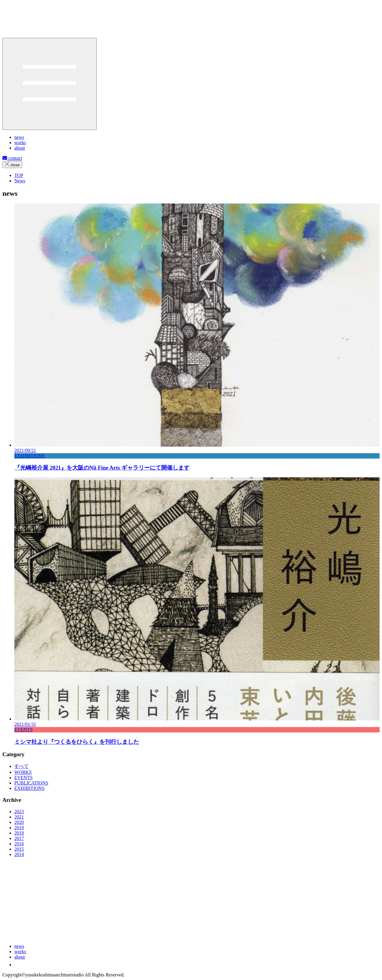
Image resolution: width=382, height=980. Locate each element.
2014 (19, 854)
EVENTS (23, 778)
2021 (19, 817)
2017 (19, 838)
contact (12, 158)
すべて (21, 766)
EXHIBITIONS (29, 788)
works (20, 952)
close (12, 164)
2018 (19, 833)
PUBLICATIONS (31, 783)
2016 (19, 844)
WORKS (23, 772)
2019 (19, 828)
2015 (19, 849)
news (19, 946)
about (20, 957)
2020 (19, 822)
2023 (19, 812)
